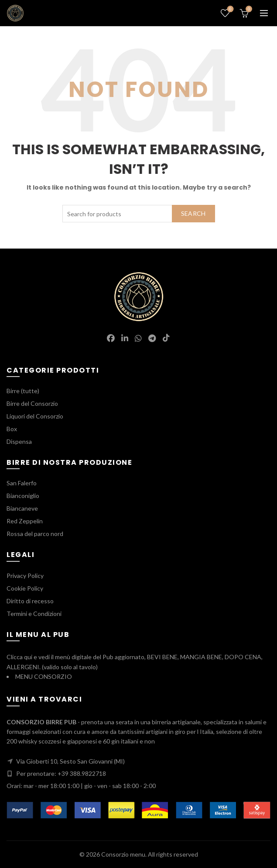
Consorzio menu (123, 854)
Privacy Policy (25, 576)
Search (193, 213)
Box (12, 429)
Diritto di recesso (30, 601)
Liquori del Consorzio (35, 416)
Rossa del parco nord (35, 534)
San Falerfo (22, 483)
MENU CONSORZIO (44, 676)
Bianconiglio (23, 496)
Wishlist (230, 9)
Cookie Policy (25, 588)
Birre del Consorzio (32, 403)
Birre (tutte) (23, 391)
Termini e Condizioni (34, 614)
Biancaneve (22, 508)
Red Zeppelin (25, 521)
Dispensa (19, 441)
